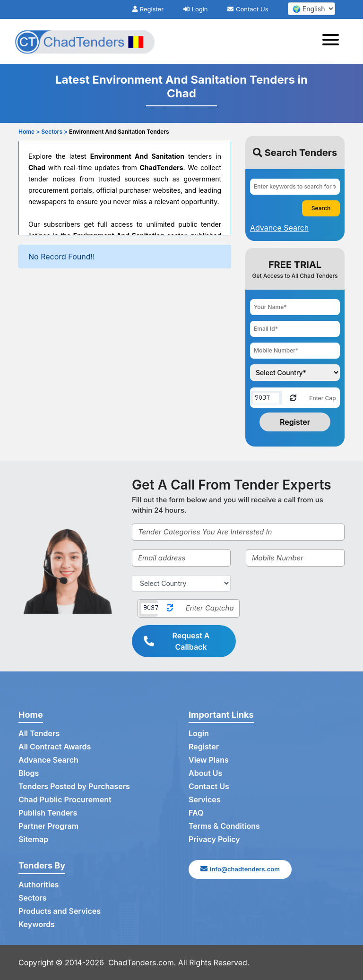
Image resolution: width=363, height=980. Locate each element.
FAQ (196, 813)
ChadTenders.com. (142, 963)
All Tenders (39, 733)
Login (196, 9)
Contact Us (248, 9)
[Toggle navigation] (333, 41)
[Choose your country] (295, 373)
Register (148, 9)
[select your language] (311, 9)
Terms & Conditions (224, 826)
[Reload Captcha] (293, 397)
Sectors (33, 898)
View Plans (209, 760)
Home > (29, 132)
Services (205, 799)
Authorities (39, 885)
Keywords (37, 924)
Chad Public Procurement (65, 799)
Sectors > (54, 132)
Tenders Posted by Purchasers (74, 786)
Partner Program (48, 826)
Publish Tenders (48, 813)
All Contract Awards (55, 747)
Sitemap (33, 839)
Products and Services (60, 911)
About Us (205, 773)
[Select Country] (181, 583)
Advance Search (48, 760)
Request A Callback (177, 641)
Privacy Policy (214, 839)
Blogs (29, 773)
